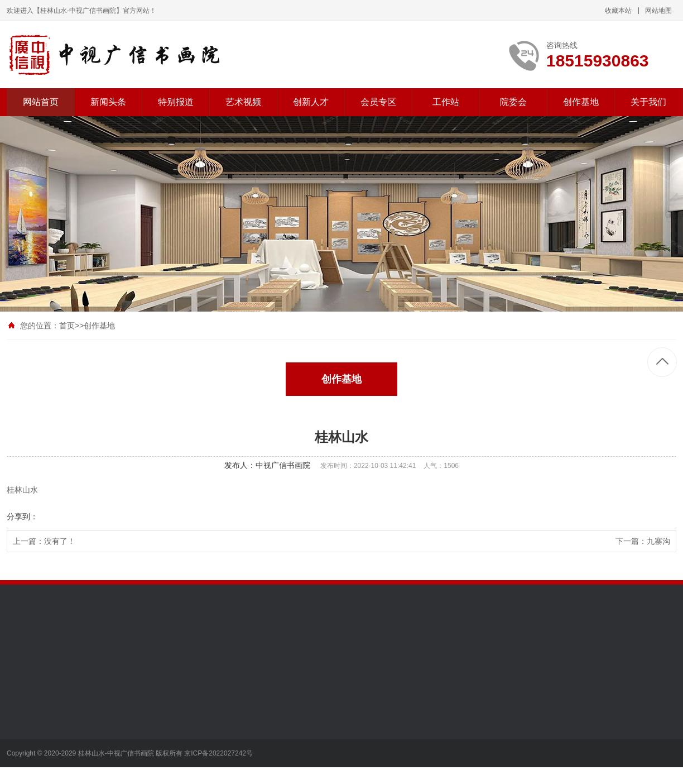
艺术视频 (243, 102)
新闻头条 (108, 102)
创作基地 (581, 102)
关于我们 (648, 102)
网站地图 (658, 11)
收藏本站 (618, 11)
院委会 (513, 102)
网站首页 (41, 102)
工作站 (446, 102)
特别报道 (176, 102)
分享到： (22, 517)
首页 (67, 326)
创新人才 (311, 102)
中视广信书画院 (283, 465)
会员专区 (378, 102)
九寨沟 (658, 541)
